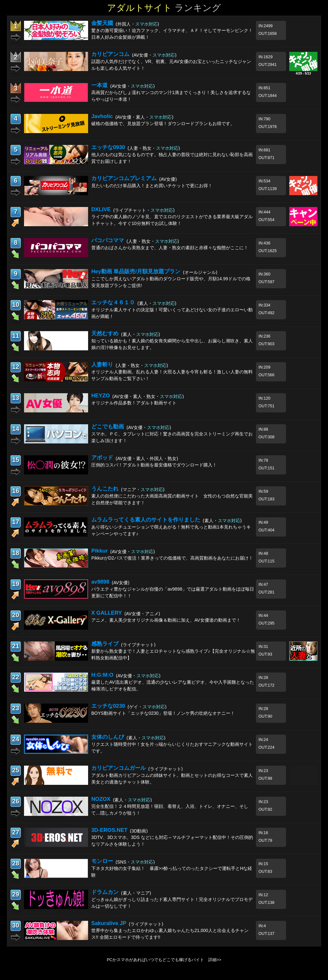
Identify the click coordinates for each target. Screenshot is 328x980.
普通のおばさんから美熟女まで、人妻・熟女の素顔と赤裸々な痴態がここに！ (170, 248)
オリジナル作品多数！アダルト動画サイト (134, 403)
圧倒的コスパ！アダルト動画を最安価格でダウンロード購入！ (154, 465)
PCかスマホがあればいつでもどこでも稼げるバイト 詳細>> (164, 960)
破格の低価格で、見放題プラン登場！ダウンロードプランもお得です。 (163, 123)
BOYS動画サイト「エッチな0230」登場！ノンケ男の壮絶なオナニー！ (163, 713)
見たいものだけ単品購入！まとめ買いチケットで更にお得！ (152, 186)
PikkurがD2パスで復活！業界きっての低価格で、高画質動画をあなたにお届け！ (172, 558)
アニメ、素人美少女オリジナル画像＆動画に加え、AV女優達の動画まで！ (166, 620)
